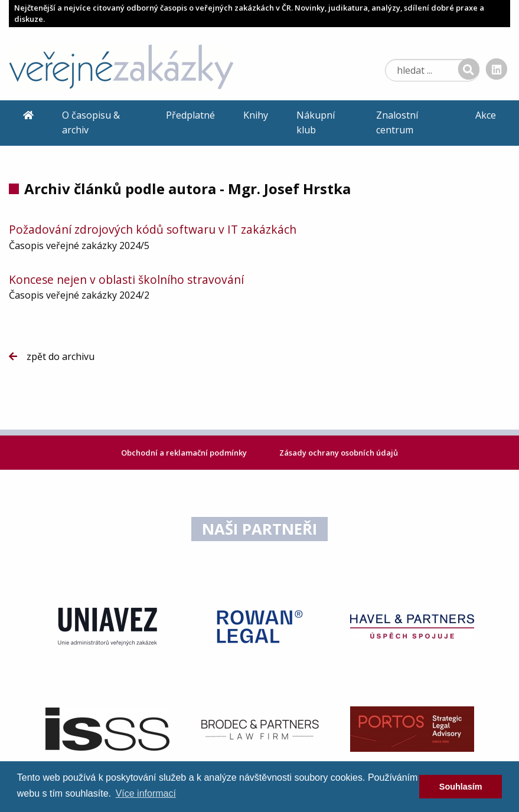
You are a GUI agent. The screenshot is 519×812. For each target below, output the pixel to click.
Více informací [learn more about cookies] (146, 793)
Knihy (256, 115)
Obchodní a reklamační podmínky (185, 453)
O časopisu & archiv (91, 123)
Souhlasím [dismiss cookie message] (461, 787)
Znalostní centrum (397, 123)
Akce (486, 115)
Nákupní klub (316, 123)
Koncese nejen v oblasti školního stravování (126, 279)
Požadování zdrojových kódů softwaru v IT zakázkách (153, 229)
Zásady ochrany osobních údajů (339, 453)
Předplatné (190, 115)
